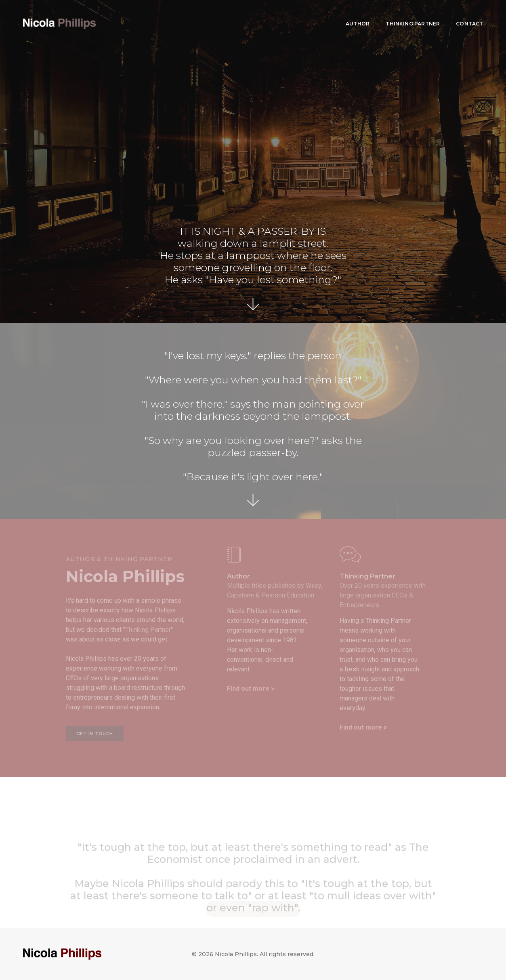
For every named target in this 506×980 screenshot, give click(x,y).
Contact (469, 14)
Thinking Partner (413, 14)
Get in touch (95, 734)
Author (358, 14)
